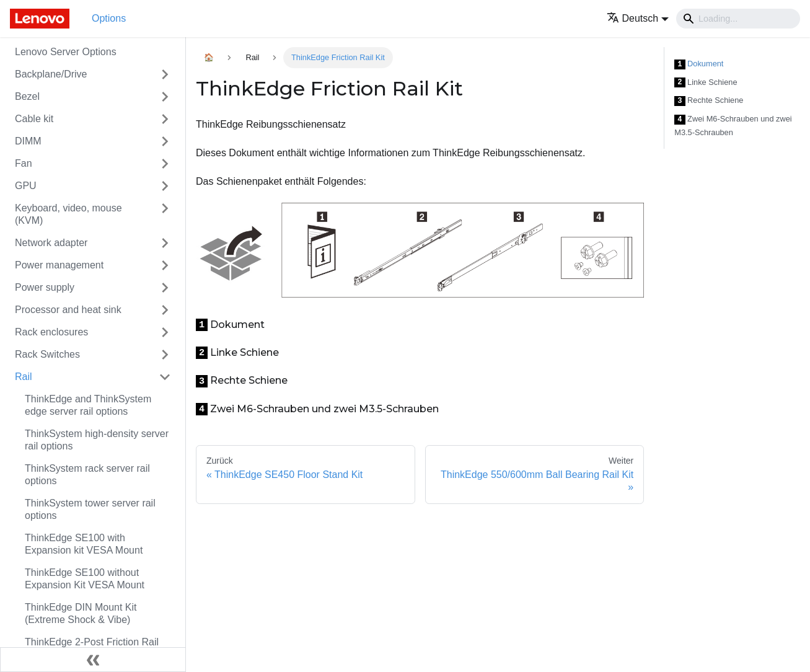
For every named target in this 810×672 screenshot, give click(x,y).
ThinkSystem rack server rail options (87, 475)
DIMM (28, 141)
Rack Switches (47, 354)
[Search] (738, 19)
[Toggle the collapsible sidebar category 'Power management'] (165, 265)
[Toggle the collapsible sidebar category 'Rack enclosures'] (165, 332)
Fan (24, 163)
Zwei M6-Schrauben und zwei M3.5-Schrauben (733, 126)
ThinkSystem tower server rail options (90, 509)
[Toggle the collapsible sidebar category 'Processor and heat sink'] (165, 310)
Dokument (699, 64)
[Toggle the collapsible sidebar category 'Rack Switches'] (165, 355)
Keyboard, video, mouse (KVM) (68, 214)
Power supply (45, 287)
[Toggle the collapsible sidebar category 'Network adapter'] (165, 243)
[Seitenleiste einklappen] (93, 660)
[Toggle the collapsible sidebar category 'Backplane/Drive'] (165, 74)
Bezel (27, 96)
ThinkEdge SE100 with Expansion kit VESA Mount (84, 544)
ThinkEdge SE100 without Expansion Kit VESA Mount (85, 579)
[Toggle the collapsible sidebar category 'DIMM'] (165, 141)
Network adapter (51, 243)
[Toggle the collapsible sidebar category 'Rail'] (165, 377)
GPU (26, 186)
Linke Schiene (706, 83)
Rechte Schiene (709, 101)
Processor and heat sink (68, 310)
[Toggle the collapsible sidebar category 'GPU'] (165, 186)
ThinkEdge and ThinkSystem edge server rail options (88, 405)
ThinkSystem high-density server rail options (97, 440)
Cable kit (34, 119)
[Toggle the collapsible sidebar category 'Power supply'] (165, 288)
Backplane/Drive (51, 74)
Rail (24, 377)
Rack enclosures (51, 332)
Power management (59, 265)
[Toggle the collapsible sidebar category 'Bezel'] (165, 97)
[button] (638, 18)
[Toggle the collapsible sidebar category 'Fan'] (165, 164)
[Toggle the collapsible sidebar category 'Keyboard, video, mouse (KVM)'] (165, 214)
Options (109, 18)
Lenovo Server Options (66, 52)
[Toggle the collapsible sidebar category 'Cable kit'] (165, 119)
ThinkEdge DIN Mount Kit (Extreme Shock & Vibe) (81, 613)
